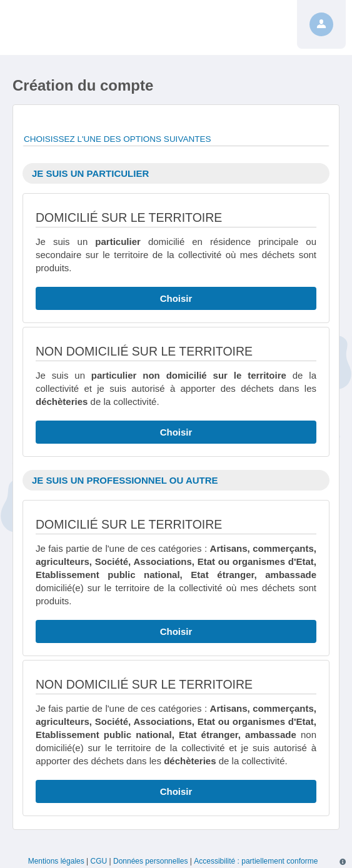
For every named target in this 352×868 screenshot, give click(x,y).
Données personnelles (150, 861)
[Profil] (321, 24)
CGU (99, 861)
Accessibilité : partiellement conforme (256, 861)
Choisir (176, 298)
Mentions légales (56, 861)
